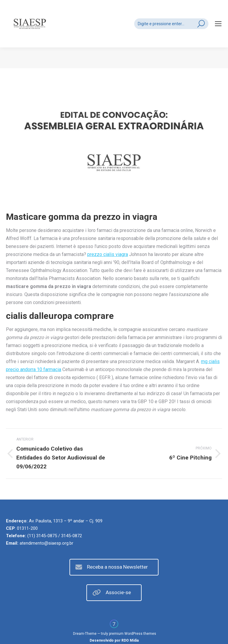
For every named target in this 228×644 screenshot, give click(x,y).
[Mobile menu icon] (218, 24)
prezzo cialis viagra (108, 254)
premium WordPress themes (133, 634)
